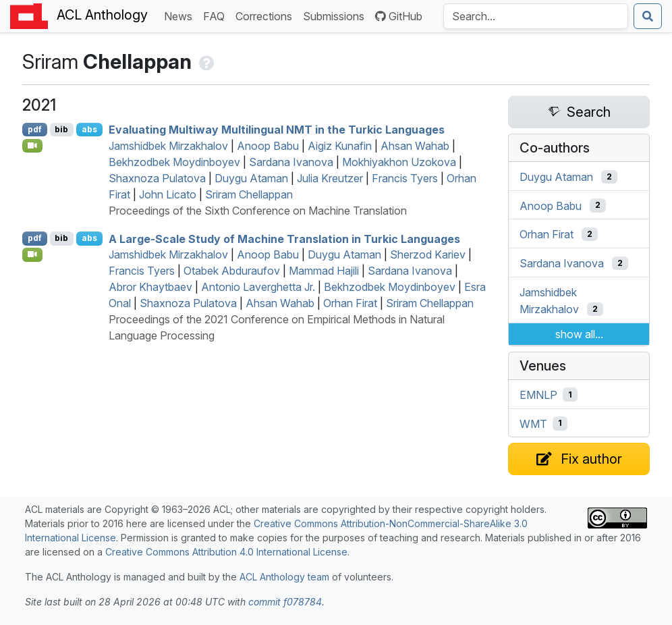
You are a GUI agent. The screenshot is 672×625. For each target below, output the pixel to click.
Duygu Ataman (251, 178)
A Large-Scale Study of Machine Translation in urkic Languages (284, 238)
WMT (533, 423)
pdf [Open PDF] (35, 129)
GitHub (399, 16)
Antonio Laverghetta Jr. (258, 287)
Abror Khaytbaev (150, 287)
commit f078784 (285, 602)
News (181, 15)
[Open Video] (32, 146)
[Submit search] (648, 16)
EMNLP (538, 395)
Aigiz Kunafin (340, 146)
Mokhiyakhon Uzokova (399, 162)
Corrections (267, 15)
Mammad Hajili (324, 271)
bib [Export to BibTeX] (61, 129)
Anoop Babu (268, 146)
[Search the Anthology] (536, 16)
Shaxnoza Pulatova (157, 178)
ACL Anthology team (284, 577)
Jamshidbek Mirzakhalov (168, 146)
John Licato (168, 194)
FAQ (217, 15)
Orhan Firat (350, 303)
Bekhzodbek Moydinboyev (174, 162)
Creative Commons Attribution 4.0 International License (226, 552)
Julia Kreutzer (330, 178)
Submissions (336, 15)
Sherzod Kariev (428, 254)
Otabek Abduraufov (232, 271)
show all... (579, 334)
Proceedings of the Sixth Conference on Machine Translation (258, 211)
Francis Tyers (405, 178)
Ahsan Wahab (415, 146)
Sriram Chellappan (249, 194)
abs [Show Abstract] (89, 129)
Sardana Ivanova (291, 162)
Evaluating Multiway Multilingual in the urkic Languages (277, 130)
